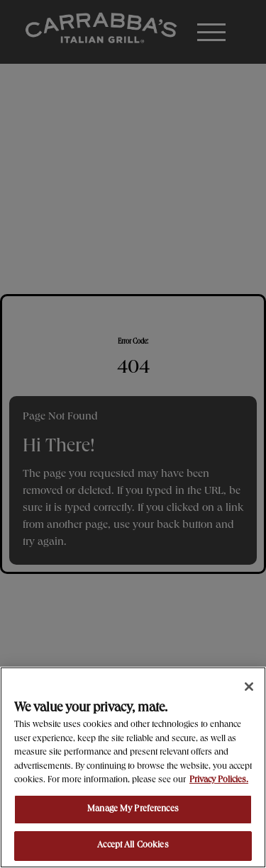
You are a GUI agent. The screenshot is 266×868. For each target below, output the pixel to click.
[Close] (249, 687)
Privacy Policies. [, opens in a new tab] (219, 780)
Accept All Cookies (133, 846)
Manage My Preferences (133, 810)
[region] (133, 767)
